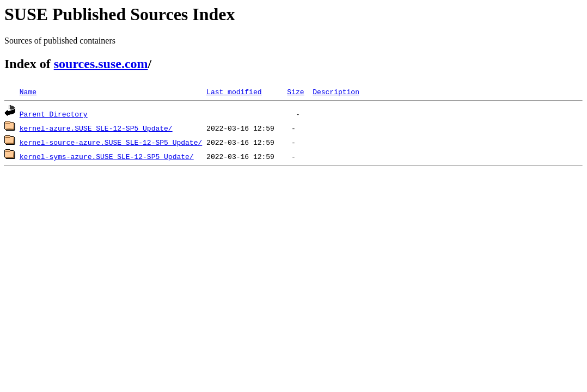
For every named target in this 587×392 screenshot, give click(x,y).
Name (28, 91)
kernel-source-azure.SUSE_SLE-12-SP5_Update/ (111, 142)
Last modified (234, 91)
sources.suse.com (101, 64)
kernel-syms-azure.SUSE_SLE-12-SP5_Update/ (107, 156)
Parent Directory (54, 114)
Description (336, 91)
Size (295, 91)
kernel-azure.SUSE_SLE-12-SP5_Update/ (96, 128)
